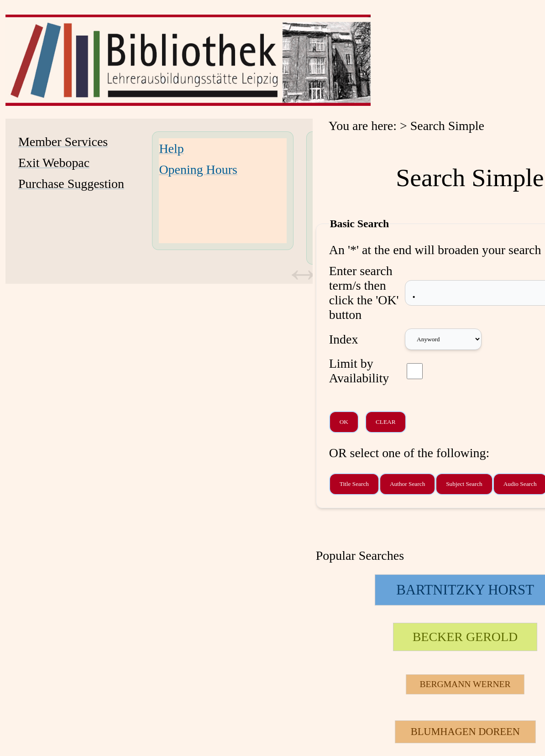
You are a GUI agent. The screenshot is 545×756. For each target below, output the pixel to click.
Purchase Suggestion (71, 184)
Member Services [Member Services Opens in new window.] (63, 142)
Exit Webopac (54, 163)
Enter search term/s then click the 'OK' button (364, 293)
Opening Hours (198, 169)
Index (344, 339)
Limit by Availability (359, 371)
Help (171, 149)
